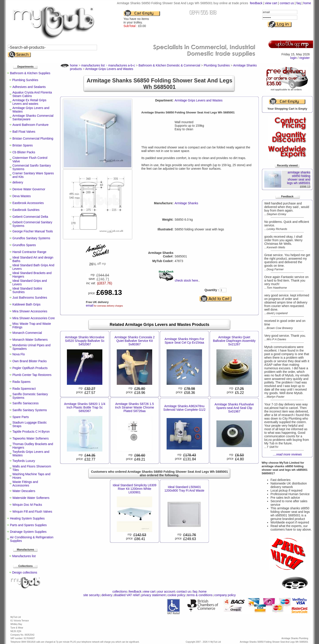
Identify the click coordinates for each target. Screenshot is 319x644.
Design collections (25, 572)
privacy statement (154, 595)
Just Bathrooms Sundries (30, 298)
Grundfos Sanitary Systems (31, 238)
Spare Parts (21, 417)
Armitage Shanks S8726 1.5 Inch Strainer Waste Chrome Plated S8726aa (134, 407)
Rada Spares (21, 382)
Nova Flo (19, 354)
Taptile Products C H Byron (31, 432)
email (90, 305)
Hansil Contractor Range (29, 252)
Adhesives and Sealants (29, 87)
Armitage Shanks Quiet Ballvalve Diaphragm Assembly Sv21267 (234, 341)
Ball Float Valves (24, 132)
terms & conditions (200, 595)
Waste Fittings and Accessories (25, 484)
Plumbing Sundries (25, 80)
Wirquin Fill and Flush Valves (32, 512)
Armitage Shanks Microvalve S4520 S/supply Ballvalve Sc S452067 (85, 341)
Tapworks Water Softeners (31, 438)
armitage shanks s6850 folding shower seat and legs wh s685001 (299, 178)
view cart (271, 3)
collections (120, 591)
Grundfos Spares (24, 245)
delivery (18, 182)
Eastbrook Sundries (26, 210)
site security (91, 595)
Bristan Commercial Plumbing (33, 138)
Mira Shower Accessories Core (34, 318)
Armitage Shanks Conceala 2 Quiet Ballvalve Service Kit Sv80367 (135, 341)
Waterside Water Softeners (31, 498)
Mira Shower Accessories (30, 311)
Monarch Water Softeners (30, 340)
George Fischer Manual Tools (33, 231)
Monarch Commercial (27, 333)
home (307, 3)
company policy (225, 595)
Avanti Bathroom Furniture (30, 125)
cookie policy (176, 595)
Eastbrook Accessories (28, 203)
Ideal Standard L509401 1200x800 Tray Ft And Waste (184, 489)
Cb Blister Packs (24, 152)
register (304, 58)
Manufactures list (24, 556)
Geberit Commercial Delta (30, 217)
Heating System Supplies (27, 518)
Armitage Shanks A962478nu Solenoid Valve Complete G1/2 (184, 408)
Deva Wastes (22, 196)
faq (299, 3)
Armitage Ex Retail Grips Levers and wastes (29, 102)
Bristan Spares (23, 145)
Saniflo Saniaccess (25, 403)
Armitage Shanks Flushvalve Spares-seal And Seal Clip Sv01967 (234, 408)
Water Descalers (24, 491)
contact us (287, 3)
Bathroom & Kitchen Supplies (30, 73)
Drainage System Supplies (28, 532)
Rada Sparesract (24, 389)
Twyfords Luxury (24, 461)
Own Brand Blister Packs (30, 361)
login (294, 58)
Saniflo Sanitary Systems (30, 410)
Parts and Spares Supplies (28, 525)
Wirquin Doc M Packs (27, 505)
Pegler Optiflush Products (30, 368)
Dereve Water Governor (29, 189)
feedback (256, 3)
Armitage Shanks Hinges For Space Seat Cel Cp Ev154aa (184, 341)
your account (166, 591)
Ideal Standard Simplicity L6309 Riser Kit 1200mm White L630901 (135, 489)
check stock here (186, 280)
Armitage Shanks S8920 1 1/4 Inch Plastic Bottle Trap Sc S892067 (85, 407)
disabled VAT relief (127, 595)
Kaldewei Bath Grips (26, 304)
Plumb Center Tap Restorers (32, 375)
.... (287, 454)
